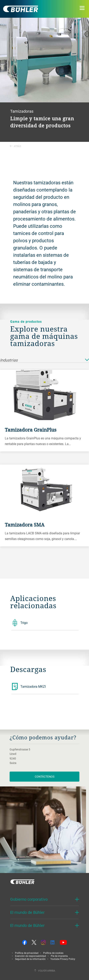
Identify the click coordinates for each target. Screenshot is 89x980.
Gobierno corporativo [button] (29, 899)
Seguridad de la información (30, 959)
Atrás (15, 146)
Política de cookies (53, 953)
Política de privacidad (27, 953)
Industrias (44, 360)
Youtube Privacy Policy (63, 959)
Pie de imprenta (59, 956)
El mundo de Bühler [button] (27, 912)
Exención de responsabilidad (30, 956)
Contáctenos (45, 776)
